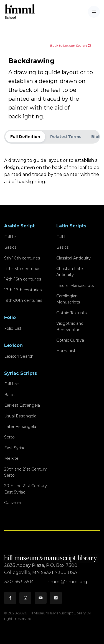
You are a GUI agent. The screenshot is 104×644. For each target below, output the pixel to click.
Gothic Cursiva (70, 340)
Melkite (11, 458)
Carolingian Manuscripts (68, 299)
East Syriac (15, 448)
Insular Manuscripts (75, 285)
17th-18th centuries (23, 290)
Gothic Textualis (71, 313)
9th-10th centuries (22, 258)
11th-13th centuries (22, 269)
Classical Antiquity (73, 258)
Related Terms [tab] (66, 137)
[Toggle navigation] (94, 12)
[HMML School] (20, 12)
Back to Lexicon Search (71, 46)
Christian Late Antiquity (70, 272)
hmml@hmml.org (67, 582)
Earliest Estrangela (22, 405)
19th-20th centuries (23, 300)
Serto (9, 437)
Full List (12, 237)
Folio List (13, 328)
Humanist (66, 351)
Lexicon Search (19, 356)
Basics (10, 247)
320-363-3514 (20, 582)
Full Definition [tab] (25, 137)
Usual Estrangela (20, 416)
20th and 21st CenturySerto (26, 472)
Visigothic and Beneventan (70, 326)
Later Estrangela (20, 427)
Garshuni (13, 503)
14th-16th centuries (23, 279)
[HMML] (51, 556)
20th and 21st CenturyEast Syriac (26, 489)
